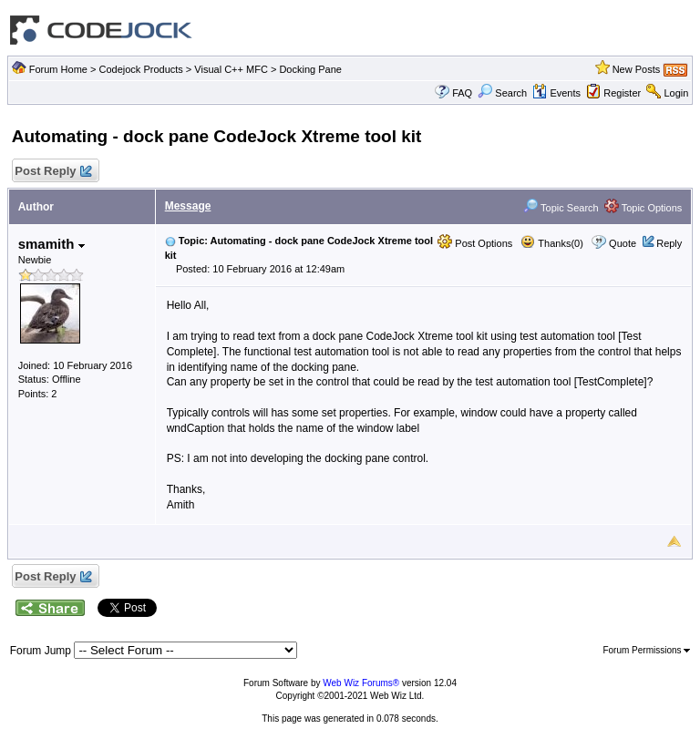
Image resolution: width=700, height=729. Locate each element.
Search (502, 93)
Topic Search (561, 208)
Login (676, 93)
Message (188, 206)
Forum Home (58, 69)
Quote (623, 243)
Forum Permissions (646, 650)
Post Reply (53, 172)
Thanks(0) (551, 243)
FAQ (462, 93)
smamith (51, 244)
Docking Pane (310, 69)
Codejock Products (140, 69)
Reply (669, 243)
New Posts (637, 69)
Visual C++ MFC (231, 69)
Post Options (475, 243)
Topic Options (643, 208)
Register (622, 93)
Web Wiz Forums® (361, 683)
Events (556, 93)
